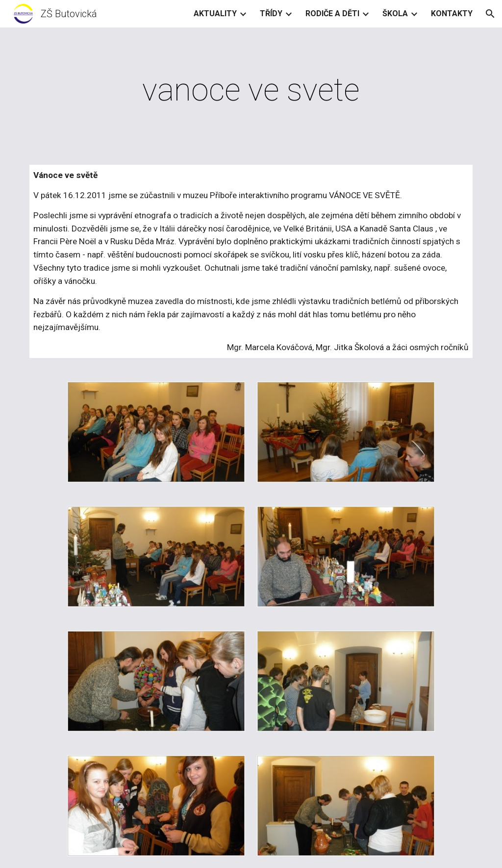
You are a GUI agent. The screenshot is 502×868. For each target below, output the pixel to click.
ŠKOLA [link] (395, 13)
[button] (490, 14)
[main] (251, 90)
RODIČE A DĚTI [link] (332, 13)
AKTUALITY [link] (215, 13)
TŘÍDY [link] (271, 13)
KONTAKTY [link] (452, 13)
